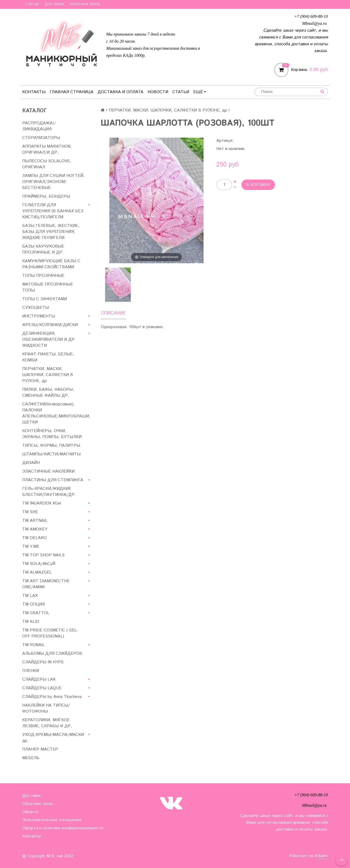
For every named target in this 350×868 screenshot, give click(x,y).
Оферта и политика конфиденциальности (63, 828)
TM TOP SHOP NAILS (43, 555)
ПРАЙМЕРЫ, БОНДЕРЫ (46, 196)
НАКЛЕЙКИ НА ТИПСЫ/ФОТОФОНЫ (46, 708)
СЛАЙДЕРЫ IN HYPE (43, 662)
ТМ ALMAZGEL (37, 572)
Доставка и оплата (120, 92)
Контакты (34, 92)
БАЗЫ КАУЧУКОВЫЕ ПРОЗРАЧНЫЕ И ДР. (43, 249)
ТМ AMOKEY (35, 529)
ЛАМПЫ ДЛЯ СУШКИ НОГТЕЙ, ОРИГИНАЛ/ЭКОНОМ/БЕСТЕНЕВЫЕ (53, 182)
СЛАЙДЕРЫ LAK (39, 679)
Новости (158, 92)
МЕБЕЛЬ (31, 758)
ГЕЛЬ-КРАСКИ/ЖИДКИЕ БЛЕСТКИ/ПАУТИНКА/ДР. (49, 492)
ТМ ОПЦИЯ (33, 604)
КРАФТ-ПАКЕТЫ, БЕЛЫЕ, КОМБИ (48, 357)
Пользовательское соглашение (52, 820)
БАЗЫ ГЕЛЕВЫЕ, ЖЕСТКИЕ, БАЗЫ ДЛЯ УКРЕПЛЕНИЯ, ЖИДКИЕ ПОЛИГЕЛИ (51, 232)
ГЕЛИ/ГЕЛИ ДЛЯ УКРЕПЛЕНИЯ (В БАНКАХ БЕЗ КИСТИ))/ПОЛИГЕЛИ (53, 211)
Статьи (32, 4)
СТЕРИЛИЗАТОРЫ (41, 138)
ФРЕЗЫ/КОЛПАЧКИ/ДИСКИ (50, 325)
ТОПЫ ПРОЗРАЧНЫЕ (43, 276)
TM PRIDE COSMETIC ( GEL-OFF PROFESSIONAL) (50, 633)
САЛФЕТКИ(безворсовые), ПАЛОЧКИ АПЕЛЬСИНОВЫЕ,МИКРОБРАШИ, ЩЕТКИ (56, 413)
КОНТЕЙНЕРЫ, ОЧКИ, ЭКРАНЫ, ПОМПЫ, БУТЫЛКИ (52, 434)
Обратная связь (85, 4)
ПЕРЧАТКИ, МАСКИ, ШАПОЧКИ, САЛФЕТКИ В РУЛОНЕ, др (48, 375)
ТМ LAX (30, 596)
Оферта (30, 812)
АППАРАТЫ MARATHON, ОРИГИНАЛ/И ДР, (47, 149)
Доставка (54, 4)
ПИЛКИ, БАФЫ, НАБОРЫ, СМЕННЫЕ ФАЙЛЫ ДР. (48, 393)
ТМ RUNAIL (33, 645)
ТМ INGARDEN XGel (42, 503)
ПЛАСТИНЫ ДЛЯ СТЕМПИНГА (53, 480)
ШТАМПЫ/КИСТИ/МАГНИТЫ (51, 454)
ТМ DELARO (35, 538)
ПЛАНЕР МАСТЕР (40, 749)
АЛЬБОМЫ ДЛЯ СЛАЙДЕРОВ (52, 654)
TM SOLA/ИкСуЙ (39, 564)
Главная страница (72, 92)
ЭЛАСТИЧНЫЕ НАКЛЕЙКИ (48, 471)
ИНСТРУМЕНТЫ (39, 316)
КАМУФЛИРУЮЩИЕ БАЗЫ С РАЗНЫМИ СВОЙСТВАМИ (51, 264)
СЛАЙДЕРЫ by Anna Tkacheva (52, 697)
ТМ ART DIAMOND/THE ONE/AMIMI (46, 584)
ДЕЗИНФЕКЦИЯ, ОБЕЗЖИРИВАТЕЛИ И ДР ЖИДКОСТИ (48, 340)
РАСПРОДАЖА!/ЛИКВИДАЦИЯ (39, 126)
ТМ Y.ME (31, 547)
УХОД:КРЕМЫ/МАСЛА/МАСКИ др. (53, 738)
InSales (321, 856)
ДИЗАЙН (31, 463)
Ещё (200, 92)
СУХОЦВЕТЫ (36, 308)
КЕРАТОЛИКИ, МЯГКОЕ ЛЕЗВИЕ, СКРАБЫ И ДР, (47, 723)
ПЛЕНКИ (31, 671)
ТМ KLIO (31, 622)
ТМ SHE (30, 512)
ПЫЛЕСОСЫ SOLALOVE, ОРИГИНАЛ (47, 164)
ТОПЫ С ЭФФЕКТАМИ (45, 299)
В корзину (258, 185)
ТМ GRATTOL (36, 613)
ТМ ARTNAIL (35, 521)
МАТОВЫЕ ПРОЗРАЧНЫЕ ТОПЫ (48, 287)
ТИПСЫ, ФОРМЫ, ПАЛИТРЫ (51, 446)
